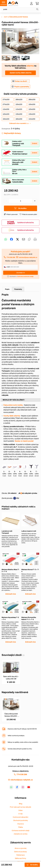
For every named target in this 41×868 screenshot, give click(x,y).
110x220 (19, 109)
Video (20, 810)
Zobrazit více (11, 594)
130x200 (19, 114)
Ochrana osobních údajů (20, 831)
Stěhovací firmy (20, 858)
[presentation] (4, 41)
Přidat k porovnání (12, 214)
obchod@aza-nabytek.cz (28, 257)
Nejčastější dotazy (12, 133)
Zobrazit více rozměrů (19, 123)
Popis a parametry (22, 87)
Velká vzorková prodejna (16, 736)
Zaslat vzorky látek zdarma (21, 73)
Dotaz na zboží (21, 81)
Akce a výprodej (20, 848)
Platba (21, 827)
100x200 (32, 104)
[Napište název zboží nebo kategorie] (20, 9)
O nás (20, 814)
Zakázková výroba (21, 834)
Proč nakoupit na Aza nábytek (20, 807)
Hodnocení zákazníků (20, 817)
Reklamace (20, 855)
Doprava (21, 824)
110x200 (6, 109)
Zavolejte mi (21, 273)
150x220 (6, 119)
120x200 (32, 109)
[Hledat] (37, 9)
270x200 (6, 99)
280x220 (19, 99)
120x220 (6, 114)
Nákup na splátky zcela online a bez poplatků (23, 742)
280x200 (32, 99)
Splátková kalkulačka (26, 223)
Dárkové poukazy (20, 852)
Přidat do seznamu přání (29, 214)
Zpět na (16, 17)
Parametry (18, 289)
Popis (7, 289)
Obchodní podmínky (21, 820)
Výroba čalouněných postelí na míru (20, 749)
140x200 (32, 119)
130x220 (32, 114)
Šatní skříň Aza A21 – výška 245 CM (11, 678)
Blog (21, 804)
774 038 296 (11, 257)
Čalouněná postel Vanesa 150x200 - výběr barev (11, 715)
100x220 (19, 104)
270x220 (6, 104)
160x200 (19, 119)
